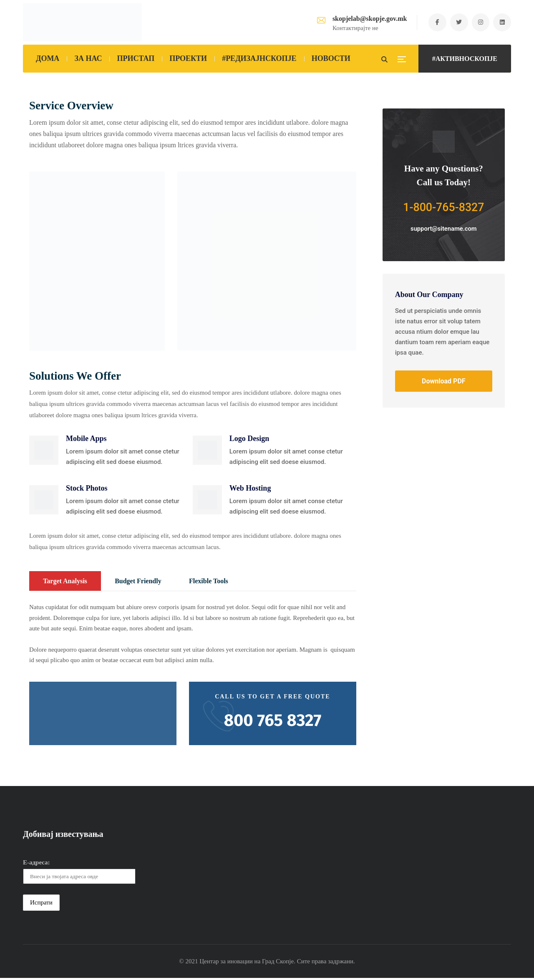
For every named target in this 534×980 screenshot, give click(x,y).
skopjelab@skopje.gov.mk (366, 19)
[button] (44, 451)
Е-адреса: (37, 864)
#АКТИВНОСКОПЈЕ (465, 59)
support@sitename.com (444, 229)
